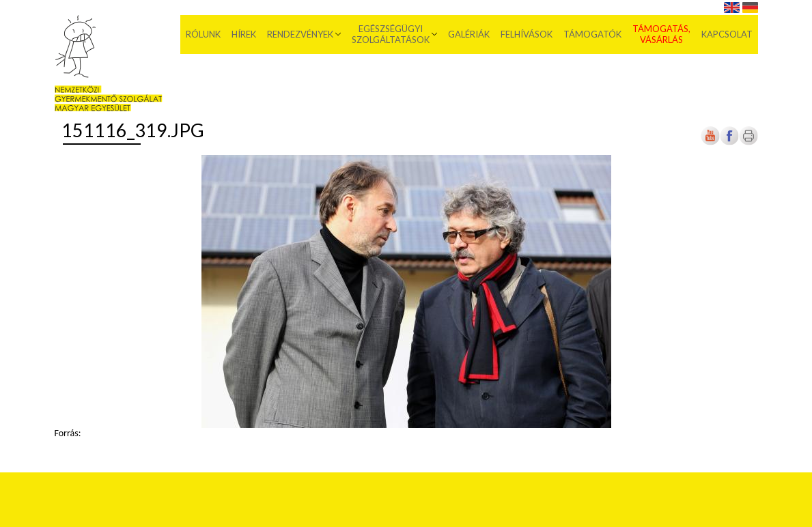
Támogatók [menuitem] (592, 34)
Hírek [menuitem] (244, 34)
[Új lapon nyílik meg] (729, 142)
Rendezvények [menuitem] (300, 34)
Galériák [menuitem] (469, 34)
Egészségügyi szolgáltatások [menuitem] (391, 34)
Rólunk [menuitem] (203, 34)
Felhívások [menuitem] (527, 34)
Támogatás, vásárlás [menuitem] (661, 34)
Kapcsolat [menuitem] (727, 34)
